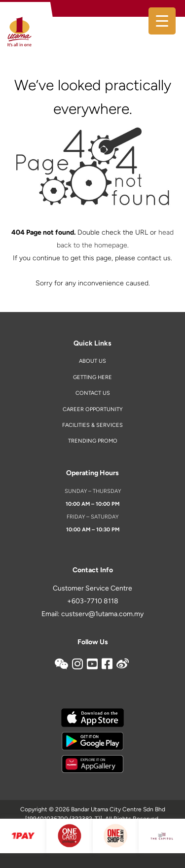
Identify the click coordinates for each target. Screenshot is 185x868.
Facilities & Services (92, 425)
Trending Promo (93, 441)
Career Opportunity (93, 409)
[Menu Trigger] (162, 21)
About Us (92, 361)
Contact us (93, 393)
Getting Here (92, 377)
